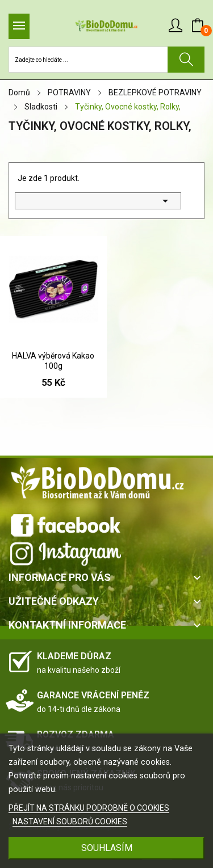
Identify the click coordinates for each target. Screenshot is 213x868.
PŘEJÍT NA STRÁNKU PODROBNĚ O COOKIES (89, 808)
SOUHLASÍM (107, 848)
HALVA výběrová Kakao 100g (53, 361)
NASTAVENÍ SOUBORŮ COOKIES (70, 821)
